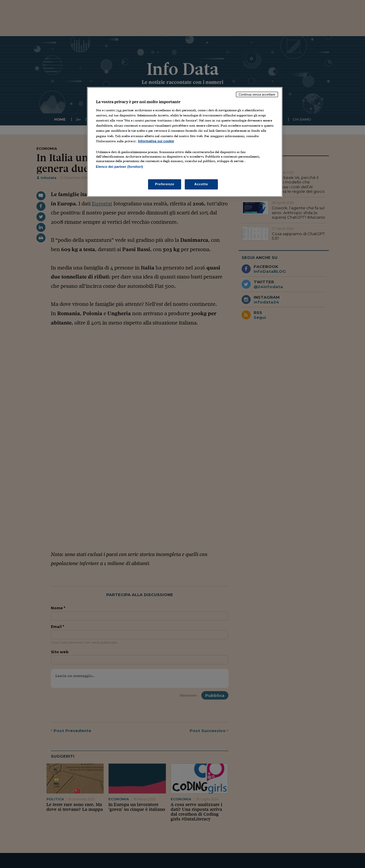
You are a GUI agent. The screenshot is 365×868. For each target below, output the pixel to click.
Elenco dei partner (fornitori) (120, 167)
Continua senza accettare (257, 94)
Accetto (201, 184)
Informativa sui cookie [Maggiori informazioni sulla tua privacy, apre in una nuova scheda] (156, 141)
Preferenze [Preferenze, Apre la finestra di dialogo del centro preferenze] (165, 184)
